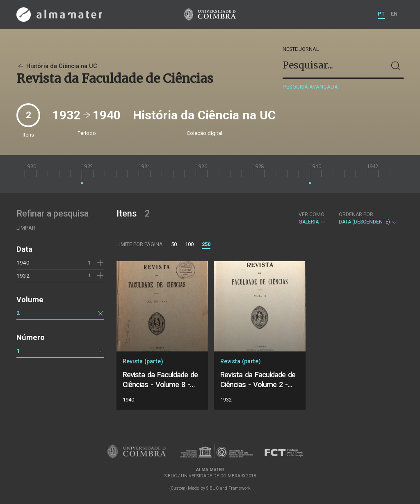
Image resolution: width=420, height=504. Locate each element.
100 (189, 244)
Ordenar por (356, 214)
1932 (23, 276)
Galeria (312, 218)
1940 (23, 262)
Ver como (312, 214)
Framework (240, 488)
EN (394, 14)
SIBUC (212, 488)
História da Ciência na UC (57, 66)
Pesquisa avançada (310, 87)
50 (174, 244)
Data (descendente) (368, 218)
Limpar (26, 228)
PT (381, 14)
